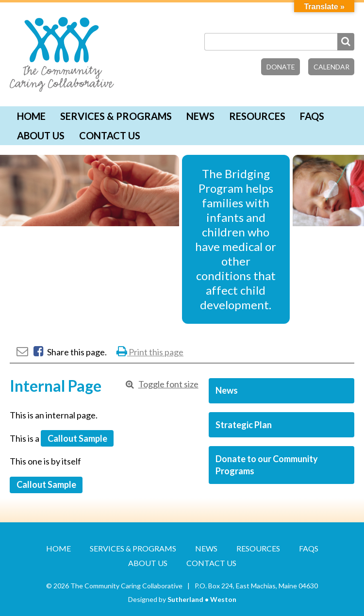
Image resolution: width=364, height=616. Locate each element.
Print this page (150, 352)
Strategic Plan (244, 425)
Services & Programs (116, 116)
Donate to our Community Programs (267, 465)
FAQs (312, 116)
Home (31, 116)
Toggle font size (168, 384)
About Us (41, 135)
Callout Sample (77, 438)
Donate (281, 67)
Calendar (331, 67)
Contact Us (110, 135)
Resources (257, 116)
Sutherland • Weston (202, 599)
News (200, 116)
